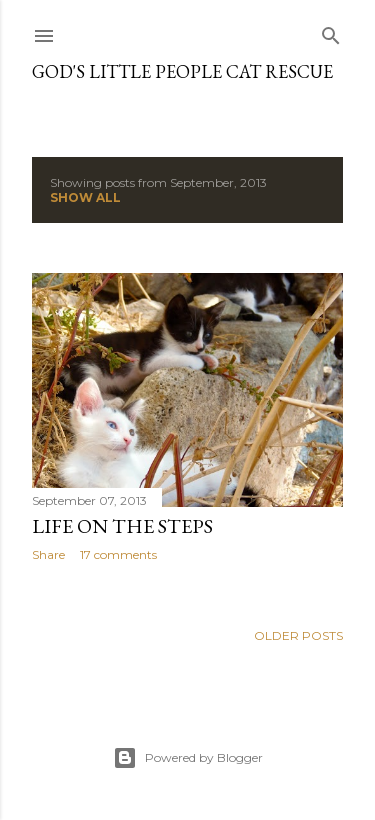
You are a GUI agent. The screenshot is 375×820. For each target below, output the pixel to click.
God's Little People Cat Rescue (182, 71)
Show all (85, 197)
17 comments (118, 554)
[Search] (331, 31)
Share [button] (48, 554)
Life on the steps (122, 526)
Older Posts (298, 635)
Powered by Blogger (188, 758)
